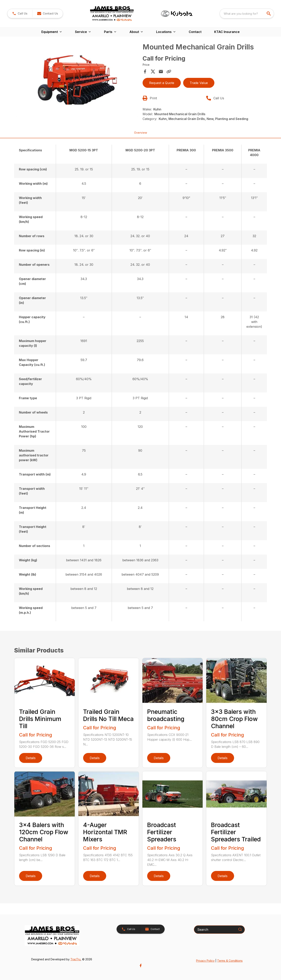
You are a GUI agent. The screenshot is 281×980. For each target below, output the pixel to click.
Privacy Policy (205, 961)
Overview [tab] (141, 133)
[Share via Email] (161, 72)
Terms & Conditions (230, 961)
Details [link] (31, 758)
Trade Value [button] (199, 83)
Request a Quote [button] (162, 83)
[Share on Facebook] (145, 72)
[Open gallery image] (77, 80)
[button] (20, 14)
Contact (195, 32)
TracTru (75, 959)
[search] (269, 14)
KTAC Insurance (227, 32)
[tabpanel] (77, 80)
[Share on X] (153, 72)
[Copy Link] (169, 72)
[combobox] (247, 14)
